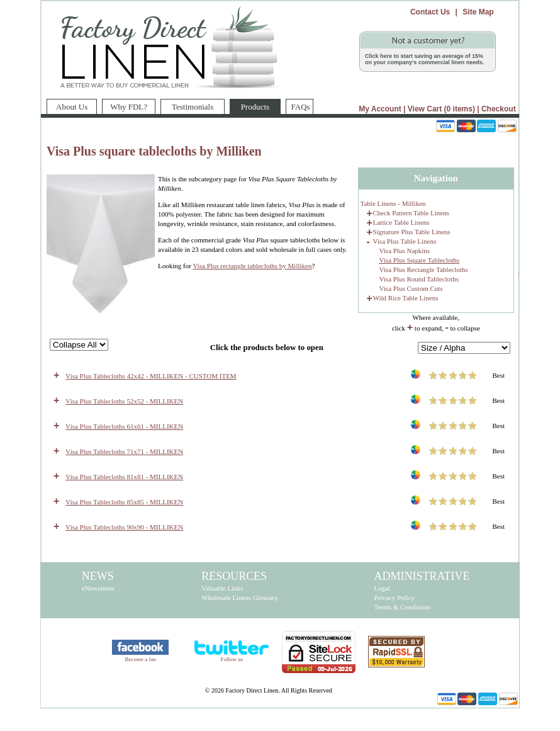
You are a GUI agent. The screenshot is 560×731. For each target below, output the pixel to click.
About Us (72, 107)
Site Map (478, 12)
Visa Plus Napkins (405, 251)
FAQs (301, 107)
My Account (380, 109)
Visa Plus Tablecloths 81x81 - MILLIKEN (124, 477)
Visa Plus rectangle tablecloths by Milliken (252, 266)
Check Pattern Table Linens (412, 213)
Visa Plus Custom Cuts (411, 288)
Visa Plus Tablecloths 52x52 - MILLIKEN (124, 401)
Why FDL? (129, 107)
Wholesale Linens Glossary (239, 598)
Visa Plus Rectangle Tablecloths (424, 269)
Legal (382, 588)
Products (249, 105)
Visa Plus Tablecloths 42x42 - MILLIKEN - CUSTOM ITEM (151, 376)
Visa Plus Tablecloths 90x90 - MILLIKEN (124, 527)
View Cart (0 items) (441, 109)
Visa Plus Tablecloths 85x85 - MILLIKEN (124, 502)
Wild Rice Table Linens (406, 298)
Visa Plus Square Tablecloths (420, 260)
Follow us (232, 659)
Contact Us (430, 12)
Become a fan (141, 659)
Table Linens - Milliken (393, 203)
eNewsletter (98, 588)
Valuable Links (222, 588)
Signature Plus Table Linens (412, 232)
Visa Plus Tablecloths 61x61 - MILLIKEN (124, 426)
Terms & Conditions (403, 607)
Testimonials (193, 107)
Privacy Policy (395, 598)
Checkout (499, 109)
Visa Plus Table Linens (405, 241)
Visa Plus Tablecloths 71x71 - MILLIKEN (124, 451)
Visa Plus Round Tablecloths (419, 279)
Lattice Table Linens (401, 222)
